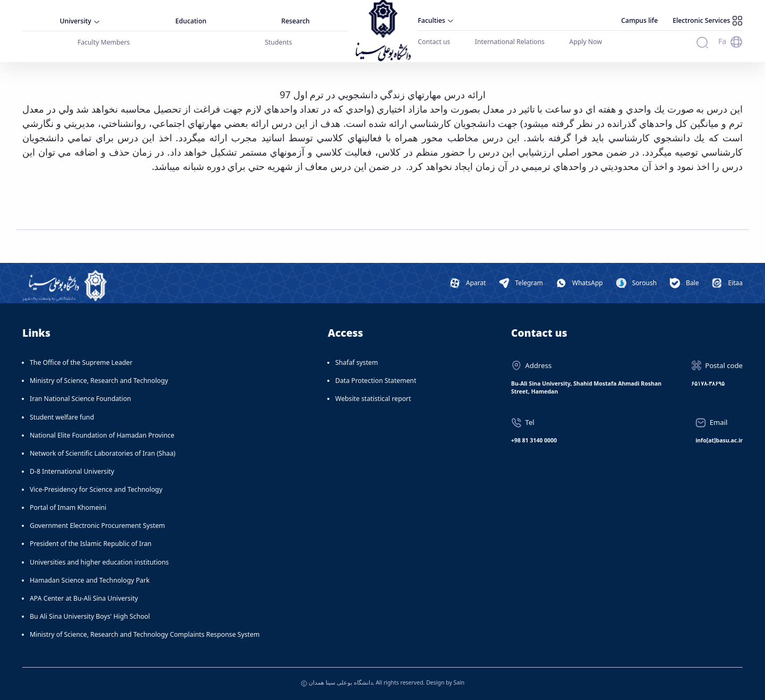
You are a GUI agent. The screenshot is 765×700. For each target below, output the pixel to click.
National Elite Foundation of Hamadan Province (102, 435)
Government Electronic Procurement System (97, 526)
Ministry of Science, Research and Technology (99, 381)
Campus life (639, 20)
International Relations (510, 42)
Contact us (434, 42)
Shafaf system (356, 362)
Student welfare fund (62, 417)
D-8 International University (72, 471)
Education (191, 21)
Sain (459, 682)
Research (296, 21)
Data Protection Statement (376, 381)
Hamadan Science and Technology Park (90, 580)
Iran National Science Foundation (80, 399)
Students (279, 42)
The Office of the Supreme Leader (81, 362)
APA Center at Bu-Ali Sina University (84, 598)
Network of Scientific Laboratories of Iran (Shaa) (103, 453)
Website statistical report (373, 399)
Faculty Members (104, 42)
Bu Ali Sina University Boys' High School (90, 616)
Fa (722, 41)
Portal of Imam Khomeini (68, 507)
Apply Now (586, 42)
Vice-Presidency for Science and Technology (96, 489)
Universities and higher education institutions (99, 562)
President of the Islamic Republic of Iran (91, 544)
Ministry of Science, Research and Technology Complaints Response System (145, 634)
